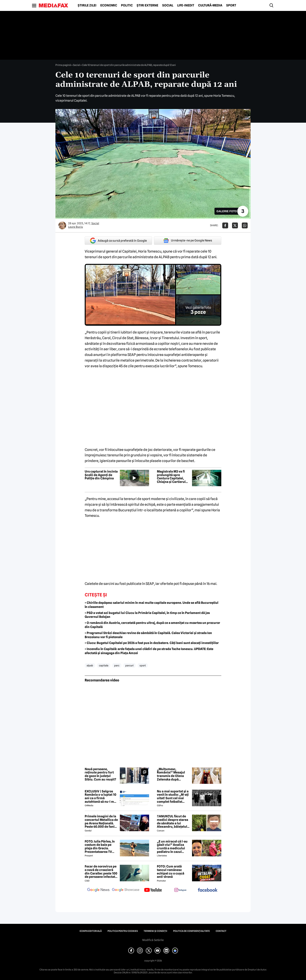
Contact (221, 931)
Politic (127, 5)
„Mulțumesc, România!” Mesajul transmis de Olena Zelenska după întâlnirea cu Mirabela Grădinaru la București (173, 774)
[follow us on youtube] (153, 890)
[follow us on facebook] (208, 890)
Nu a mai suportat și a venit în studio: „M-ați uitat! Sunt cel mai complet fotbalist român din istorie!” (173, 796)
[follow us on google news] (98, 890)
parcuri (129, 665)
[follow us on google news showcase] (126, 890)
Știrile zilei (87, 5)
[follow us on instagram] (180, 890)
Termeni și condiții (155, 931)
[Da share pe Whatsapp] (245, 225)
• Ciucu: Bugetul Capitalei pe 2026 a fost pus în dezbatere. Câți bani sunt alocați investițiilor (152, 643)
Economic (109, 5)
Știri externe (147, 5)
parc (117, 665)
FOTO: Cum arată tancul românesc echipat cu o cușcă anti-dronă (171, 872)
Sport (231, 5)
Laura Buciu (76, 227)
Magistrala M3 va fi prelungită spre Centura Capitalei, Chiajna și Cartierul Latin (171, 477)
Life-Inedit (186, 5)
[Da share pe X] (235, 225)
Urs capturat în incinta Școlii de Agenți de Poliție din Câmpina (101, 475)
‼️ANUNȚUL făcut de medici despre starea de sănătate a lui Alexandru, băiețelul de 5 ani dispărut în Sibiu (173, 821)
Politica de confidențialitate (191, 931)
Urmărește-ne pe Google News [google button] (188, 240)
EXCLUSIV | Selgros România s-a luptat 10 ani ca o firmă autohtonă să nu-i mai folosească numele (101, 796)
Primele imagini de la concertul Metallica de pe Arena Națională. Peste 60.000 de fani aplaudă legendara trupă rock (101, 821)
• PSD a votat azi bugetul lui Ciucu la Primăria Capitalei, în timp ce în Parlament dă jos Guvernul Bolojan (147, 615)
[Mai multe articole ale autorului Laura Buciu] (62, 225)
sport (143, 665)
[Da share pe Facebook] (225, 225)
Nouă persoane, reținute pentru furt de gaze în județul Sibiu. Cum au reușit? (100, 774)
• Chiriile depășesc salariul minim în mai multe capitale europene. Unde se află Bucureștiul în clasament (152, 605)
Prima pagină (63, 65)
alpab (90, 665)
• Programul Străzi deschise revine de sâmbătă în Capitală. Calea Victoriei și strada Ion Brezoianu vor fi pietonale (148, 635)
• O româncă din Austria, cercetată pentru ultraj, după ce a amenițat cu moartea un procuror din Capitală (152, 625)
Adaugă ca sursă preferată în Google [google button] (118, 241)
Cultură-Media (210, 5)
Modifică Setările (153, 940)
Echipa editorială (91, 931)
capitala (104, 665)
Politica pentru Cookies (123, 931)
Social (168, 5)
